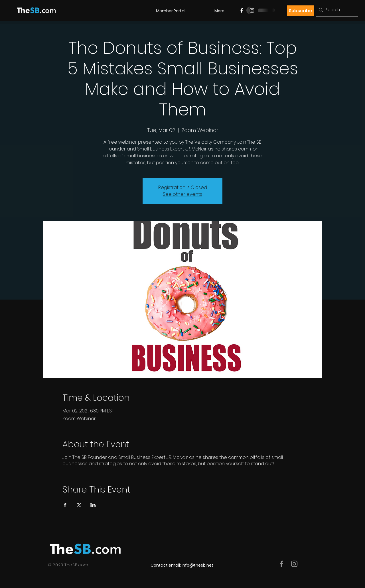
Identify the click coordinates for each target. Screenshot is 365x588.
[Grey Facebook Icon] (281, 564)
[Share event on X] (79, 505)
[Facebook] (242, 10)
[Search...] (336, 10)
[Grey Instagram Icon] (294, 564)
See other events (182, 194)
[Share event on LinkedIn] (93, 505)
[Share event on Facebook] (65, 505)
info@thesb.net (197, 565)
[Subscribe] (300, 11)
